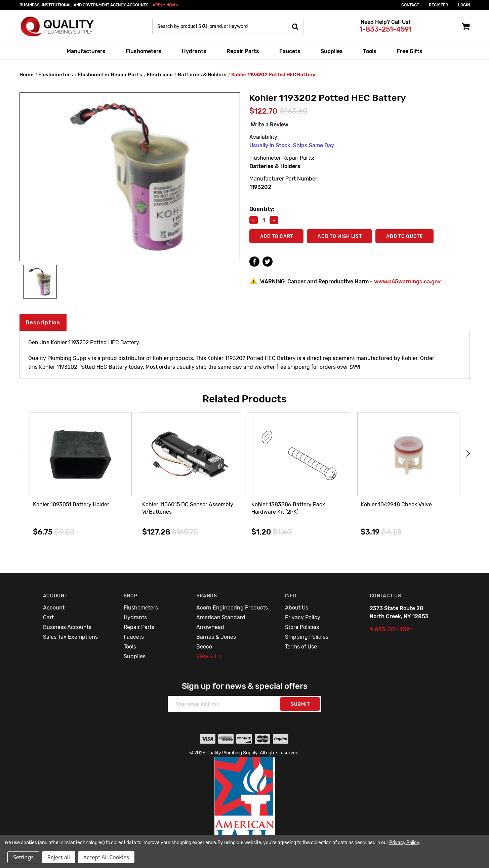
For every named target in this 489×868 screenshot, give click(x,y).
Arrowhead (210, 627)
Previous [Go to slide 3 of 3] (21, 453)
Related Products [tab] (245, 399)
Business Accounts (67, 627)
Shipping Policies (307, 637)
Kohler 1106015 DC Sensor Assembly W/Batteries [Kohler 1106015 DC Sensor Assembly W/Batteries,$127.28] (188, 508)
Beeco (204, 647)
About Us (297, 608)
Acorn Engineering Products (232, 608)
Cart (48, 617)
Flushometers (144, 51)
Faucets (290, 51)
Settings (23, 857)
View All (209, 656)
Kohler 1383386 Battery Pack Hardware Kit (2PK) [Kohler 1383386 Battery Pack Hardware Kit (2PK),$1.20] (288, 508)
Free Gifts (410, 51)
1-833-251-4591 (385, 29)
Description (43, 323)
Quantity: (262, 209)
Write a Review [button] (270, 125)
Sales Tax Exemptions (70, 637)
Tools (370, 51)
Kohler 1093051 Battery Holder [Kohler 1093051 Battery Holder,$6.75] (71, 504)
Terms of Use (301, 647)
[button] (245, 807)
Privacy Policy (303, 617)
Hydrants (194, 51)
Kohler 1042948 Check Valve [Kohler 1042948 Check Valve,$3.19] (396, 504)
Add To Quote (404, 236)
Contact (410, 5)
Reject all (59, 857)
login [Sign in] (464, 5)
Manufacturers (86, 51)
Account (54, 608)
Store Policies (302, 627)
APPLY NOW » (166, 5)
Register (438, 5)
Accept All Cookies (106, 857)
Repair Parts (243, 51)
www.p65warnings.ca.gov (407, 282)
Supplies (332, 51)
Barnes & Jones (216, 637)
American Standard (221, 617)
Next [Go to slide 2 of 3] (468, 453)
